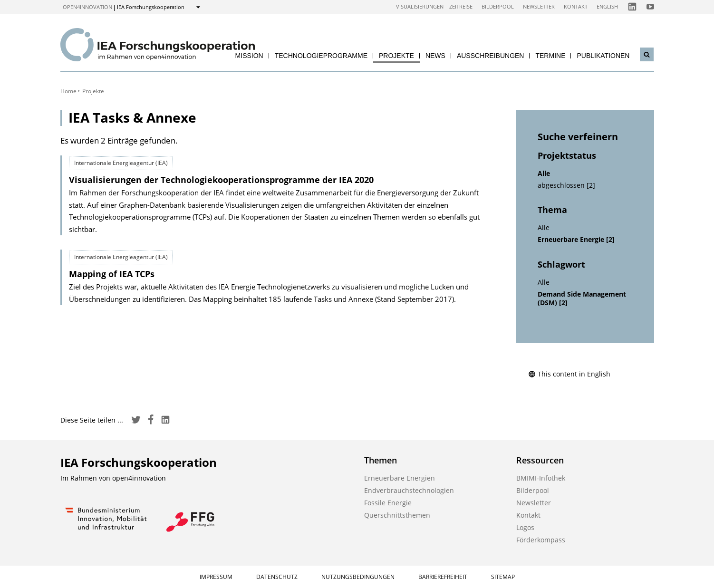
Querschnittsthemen (397, 515)
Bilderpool (498, 6)
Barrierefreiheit (443, 577)
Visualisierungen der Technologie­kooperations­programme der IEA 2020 (221, 180)
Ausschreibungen (491, 56)
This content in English (569, 374)
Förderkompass (541, 540)
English (607, 6)
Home (68, 91)
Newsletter (539, 6)
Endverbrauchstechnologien (409, 490)
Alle (544, 174)
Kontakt (576, 6)
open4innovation (87, 7)
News (435, 56)
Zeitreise (461, 6)
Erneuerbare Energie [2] (576, 240)
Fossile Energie (388, 503)
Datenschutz (277, 577)
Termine (550, 56)
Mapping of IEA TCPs (112, 274)
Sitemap (503, 577)
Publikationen (603, 56)
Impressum (216, 577)
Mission (249, 56)
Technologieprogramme (321, 56)
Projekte (396, 56)
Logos (525, 527)
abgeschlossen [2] (566, 185)
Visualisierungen (420, 6)
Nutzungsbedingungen (358, 577)
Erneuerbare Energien (400, 478)
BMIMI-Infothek (541, 478)
